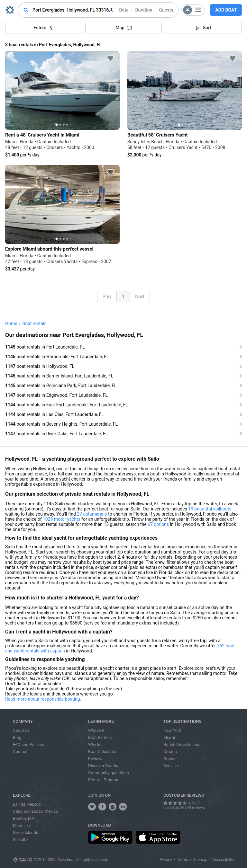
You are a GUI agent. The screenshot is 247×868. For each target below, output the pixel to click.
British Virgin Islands (182, 744)
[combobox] (73, 10)
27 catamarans (92, 514)
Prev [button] (107, 297)
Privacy (166, 860)
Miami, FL (22, 825)
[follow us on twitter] (92, 807)
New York (172, 730)
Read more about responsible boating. (43, 699)
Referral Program (104, 780)
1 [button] (123, 297)
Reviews (96, 759)
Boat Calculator (102, 752)
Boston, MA (24, 818)
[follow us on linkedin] (123, 807)
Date (124, 10)
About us (21, 730)
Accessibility (223, 860)
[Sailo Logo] (10, 10)
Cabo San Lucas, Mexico (36, 811)
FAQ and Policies (28, 744)
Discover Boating (104, 766)
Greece (170, 759)
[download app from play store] (110, 837)
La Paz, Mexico (27, 804)
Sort (203, 28)
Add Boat (226, 10)
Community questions (109, 773)
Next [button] (140, 297)
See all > (171, 766)
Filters (44, 28)
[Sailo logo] (23, 860)
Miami (169, 737)
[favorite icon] (110, 58)
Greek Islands (25, 833)
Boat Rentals (100, 737)
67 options (158, 524)
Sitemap (200, 860)
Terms (183, 860)
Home (11, 323)
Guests (166, 10)
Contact (20, 752)
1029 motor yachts (62, 519)
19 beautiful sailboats (210, 509)
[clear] (111, 10)
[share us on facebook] (102, 807)
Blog (17, 737)
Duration (144, 10)
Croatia (170, 752)
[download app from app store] (158, 837)
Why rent (96, 730)
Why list (95, 744)
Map (123, 28)
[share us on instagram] (113, 807)
